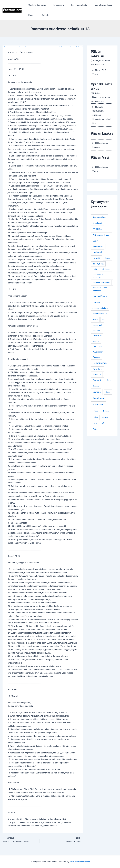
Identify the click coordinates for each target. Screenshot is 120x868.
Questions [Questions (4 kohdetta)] (97, 375)
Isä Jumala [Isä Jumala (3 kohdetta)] (106, 269)
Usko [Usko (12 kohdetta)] (95, 417)
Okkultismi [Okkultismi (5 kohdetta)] (97, 347)
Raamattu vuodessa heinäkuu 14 (71, 47)
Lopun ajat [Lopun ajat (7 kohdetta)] (97, 325)
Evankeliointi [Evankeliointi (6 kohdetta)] (98, 246)
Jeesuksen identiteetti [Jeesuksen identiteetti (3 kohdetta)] (101, 282)
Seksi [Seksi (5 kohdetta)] (108, 392)
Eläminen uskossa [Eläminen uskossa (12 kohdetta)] (101, 235)
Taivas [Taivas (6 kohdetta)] (106, 411)
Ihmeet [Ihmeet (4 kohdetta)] (108, 258)
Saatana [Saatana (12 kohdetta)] (97, 392)
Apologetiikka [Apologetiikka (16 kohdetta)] (100, 217)
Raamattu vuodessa (101, 5)
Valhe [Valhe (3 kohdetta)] (95, 423)
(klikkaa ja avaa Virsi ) (101, 169)
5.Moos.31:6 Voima (99, 72)
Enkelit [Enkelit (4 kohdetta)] (95, 241)
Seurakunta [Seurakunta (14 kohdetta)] (98, 398)
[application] (47, 5)
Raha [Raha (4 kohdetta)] (109, 380)
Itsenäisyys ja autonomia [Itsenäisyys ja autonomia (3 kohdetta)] (98, 276)
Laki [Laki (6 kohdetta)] (104, 319)
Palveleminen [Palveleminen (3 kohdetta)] (98, 352)
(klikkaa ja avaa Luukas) (101, 145)
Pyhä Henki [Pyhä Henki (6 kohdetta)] (98, 369)
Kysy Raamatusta (79, 5)
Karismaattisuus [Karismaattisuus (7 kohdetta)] (100, 314)
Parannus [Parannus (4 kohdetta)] (97, 357)
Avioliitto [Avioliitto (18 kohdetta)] (97, 229)
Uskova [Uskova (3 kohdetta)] (105, 417)
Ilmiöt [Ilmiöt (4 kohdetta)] (95, 269)
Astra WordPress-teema (80, 862)
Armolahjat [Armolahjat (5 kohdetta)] (97, 223)
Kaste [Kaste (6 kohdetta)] (95, 319)
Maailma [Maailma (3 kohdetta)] (96, 341)
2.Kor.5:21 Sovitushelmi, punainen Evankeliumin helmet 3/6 (102, 115)
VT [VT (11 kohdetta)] (103, 423)
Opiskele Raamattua (38, 5)
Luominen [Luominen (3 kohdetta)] (96, 330)
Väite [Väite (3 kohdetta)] (95, 429)
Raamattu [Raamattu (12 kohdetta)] (98, 380)
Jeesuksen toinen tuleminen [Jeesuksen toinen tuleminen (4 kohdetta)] (100, 289)
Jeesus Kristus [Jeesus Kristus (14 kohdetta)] (100, 296)
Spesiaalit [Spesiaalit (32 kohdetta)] (98, 405)
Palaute (45, 15)
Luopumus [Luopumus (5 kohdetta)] (97, 336)
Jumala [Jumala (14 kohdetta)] (97, 302)
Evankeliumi (59, 5)
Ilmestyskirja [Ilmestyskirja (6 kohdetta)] (98, 264)
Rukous (33, 15)
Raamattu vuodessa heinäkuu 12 (14, 47)
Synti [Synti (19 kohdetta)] (96, 411)
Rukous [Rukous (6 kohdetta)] (96, 386)
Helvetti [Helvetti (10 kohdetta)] (96, 258)
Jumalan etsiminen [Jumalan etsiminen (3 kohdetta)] (100, 308)
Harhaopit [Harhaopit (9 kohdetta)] (97, 252)
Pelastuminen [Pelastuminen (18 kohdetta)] (100, 363)
